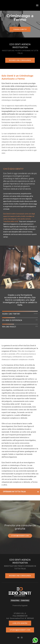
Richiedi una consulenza (20, 60)
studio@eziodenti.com (20, 536)
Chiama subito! (20, 29)
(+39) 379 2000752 (20, 623)
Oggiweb (24, 606)
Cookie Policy (25, 600)
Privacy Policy (15, 600)
